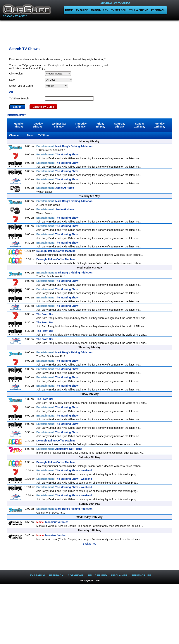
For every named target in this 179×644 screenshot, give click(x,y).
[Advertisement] (89, 32)
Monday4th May (19, 125)
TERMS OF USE (141, 575)
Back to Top (90, 544)
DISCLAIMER (119, 575)
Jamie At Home (55, 188)
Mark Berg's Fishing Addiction (64, 146)
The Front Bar (45, 314)
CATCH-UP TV (100, 10)
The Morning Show (57, 154)
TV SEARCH (119, 10)
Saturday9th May (120, 125)
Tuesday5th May (38, 125)
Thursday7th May (81, 125)
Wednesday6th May (59, 125)
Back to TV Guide (43, 107)
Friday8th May (100, 125)
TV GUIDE (82, 10)
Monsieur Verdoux (52, 522)
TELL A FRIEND (139, 10)
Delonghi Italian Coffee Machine (56, 251)
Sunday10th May (140, 125)
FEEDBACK (158, 10)
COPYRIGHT (76, 575)
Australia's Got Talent (59, 449)
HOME (69, 10)
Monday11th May (160, 125)
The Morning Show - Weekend (64, 470)
